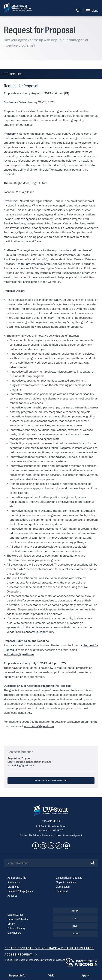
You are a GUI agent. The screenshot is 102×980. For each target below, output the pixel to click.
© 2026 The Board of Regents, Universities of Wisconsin (36, 960)
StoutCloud (62, 891)
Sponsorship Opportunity (39, 632)
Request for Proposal (21, 86)
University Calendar (18, 919)
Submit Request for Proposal (51, 781)
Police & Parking (16, 928)
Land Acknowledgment (69, 835)
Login (75, 934)
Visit (75, 919)
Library (11, 924)
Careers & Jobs (15, 915)
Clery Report (14, 933)
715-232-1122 (51, 821)
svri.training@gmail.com (19, 654)
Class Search (63, 887)
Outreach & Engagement (21, 891)
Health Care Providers (29, 264)
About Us (12, 896)
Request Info (17, 976)
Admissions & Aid (17, 878)
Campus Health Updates (69, 878)
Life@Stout (13, 887)
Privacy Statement (43, 835)
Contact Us (26, 835)
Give (75, 926)
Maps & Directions (66, 882)
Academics (13, 882)
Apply (75, 911)
